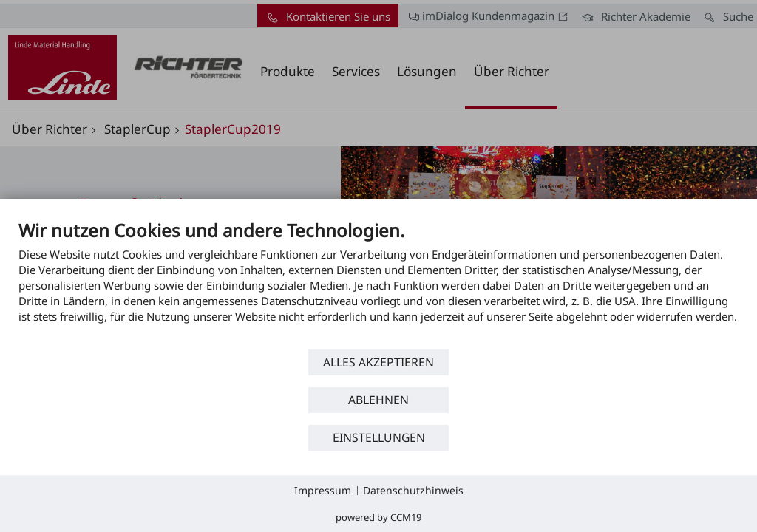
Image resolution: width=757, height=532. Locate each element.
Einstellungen (379, 437)
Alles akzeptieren (378, 362)
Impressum (323, 490)
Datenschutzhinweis (413, 490)
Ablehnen (378, 400)
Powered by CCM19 (378, 517)
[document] (378, 283)
